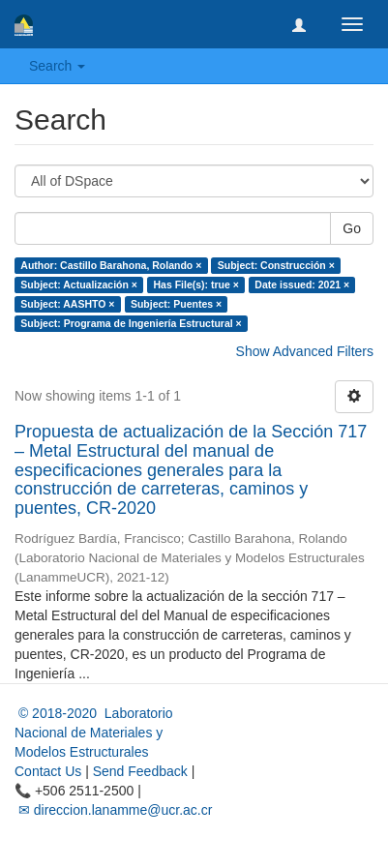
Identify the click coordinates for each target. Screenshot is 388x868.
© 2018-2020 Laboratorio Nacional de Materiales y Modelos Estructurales (94, 733)
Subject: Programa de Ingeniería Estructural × (131, 323)
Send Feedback (140, 771)
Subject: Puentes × (176, 304)
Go (352, 228)
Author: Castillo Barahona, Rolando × (111, 265)
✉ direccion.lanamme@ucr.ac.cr (113, 810)
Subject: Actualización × (79, 284)
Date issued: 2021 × (302, 284)
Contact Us (48, 771)
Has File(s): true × (195, 284)
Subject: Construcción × (276, 265)
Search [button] (57, 66)
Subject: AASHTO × (67, 304)
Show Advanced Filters (305, 351)
